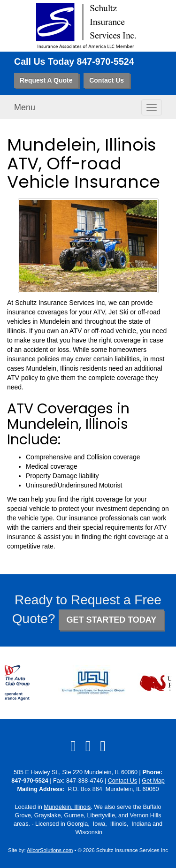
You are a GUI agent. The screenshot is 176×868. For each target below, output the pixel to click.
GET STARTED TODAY (111, 620)
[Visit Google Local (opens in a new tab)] (103, 746)
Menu (25, 107)
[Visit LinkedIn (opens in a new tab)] (88, 746)
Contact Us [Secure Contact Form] (122, 781)
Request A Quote (46, 80)
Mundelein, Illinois (67, 807)
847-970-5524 (106, 61)
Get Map (153, 781)
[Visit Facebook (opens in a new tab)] (73, 746)
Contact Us (107, 80)
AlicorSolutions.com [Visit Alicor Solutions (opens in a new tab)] (50, 850)
